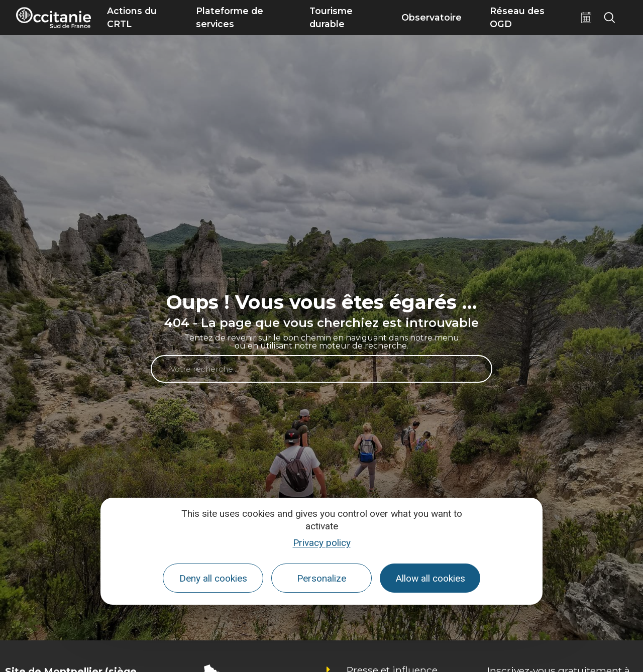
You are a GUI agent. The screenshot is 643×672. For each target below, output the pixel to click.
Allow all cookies (430, 578)
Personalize (321, 578)
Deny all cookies (213, 578)
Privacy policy (322, 543)
